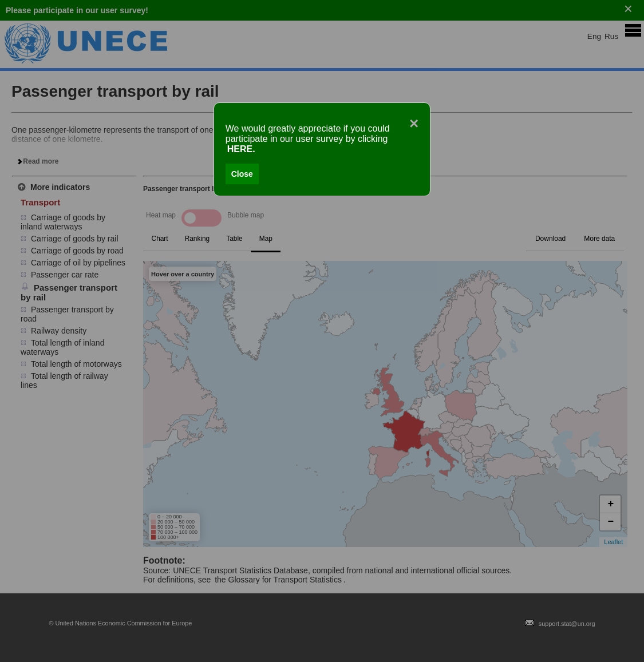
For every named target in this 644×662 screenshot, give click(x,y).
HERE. (241, 149)
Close (242, 174)
